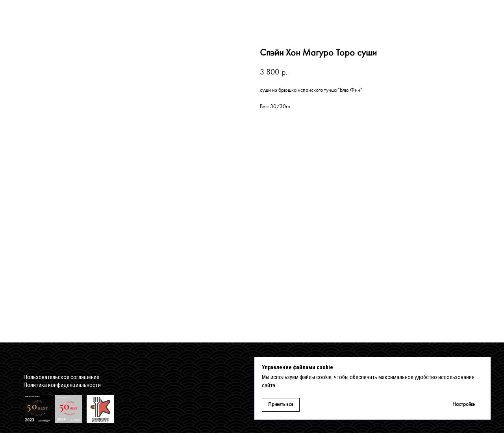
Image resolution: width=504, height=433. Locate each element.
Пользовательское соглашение (61, 377)
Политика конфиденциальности (62, 385)
